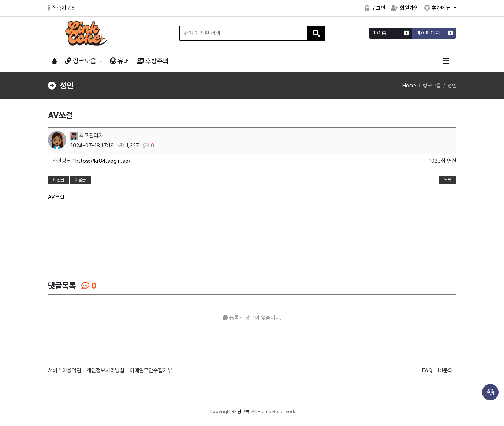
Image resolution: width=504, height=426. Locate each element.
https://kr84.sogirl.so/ (103, 161)
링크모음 (81, 61)
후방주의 (153, 61)
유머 (120, 61)
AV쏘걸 (56, 197)
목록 (448, 180)
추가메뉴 (438, 8)
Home (409, 86)
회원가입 (405, 8)
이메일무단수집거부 (151, 370)
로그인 (375, 8)
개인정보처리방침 (105, 370)
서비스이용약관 (65, 370)
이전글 (59, 180)
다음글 (80, 180)
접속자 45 (61, 8)
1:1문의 (445, 370)
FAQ (427, 370)
